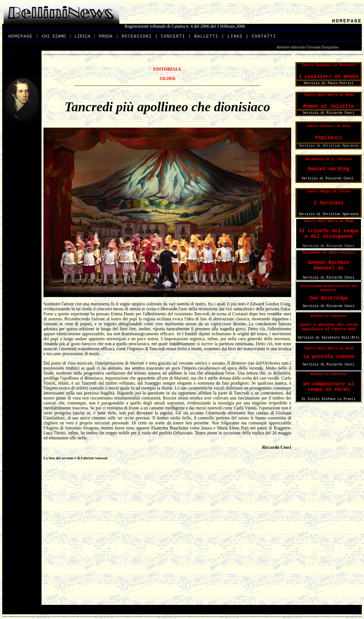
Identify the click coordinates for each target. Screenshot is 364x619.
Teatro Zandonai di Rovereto (329, 65)
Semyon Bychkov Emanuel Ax (328, 265)
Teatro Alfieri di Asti (329, 126)
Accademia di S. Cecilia (329, 159)
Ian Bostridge (329, 298)
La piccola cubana (329, 357)
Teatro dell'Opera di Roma (329, 95)
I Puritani (329, 203)
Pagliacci (328, 138)
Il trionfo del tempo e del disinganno (329, 234)
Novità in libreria (329, 316)
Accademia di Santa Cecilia (328, 253)
